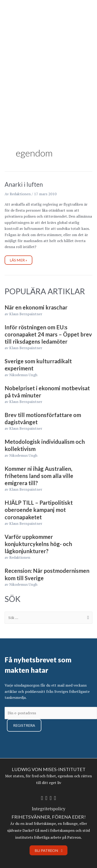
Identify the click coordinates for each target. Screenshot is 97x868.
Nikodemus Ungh (23, 375)
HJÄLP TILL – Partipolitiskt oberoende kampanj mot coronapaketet (39, 510)
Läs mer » (18, 259)
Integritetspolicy (49, 809)
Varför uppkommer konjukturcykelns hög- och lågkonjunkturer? (38, 544)
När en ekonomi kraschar (36, 307)
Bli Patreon (49, 850)
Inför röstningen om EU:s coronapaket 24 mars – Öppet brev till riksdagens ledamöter (48, 334)
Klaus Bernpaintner (26, 314)
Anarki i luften (24, 184)
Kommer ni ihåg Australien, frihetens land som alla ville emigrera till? (39, 476)
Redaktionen (20, 557)
